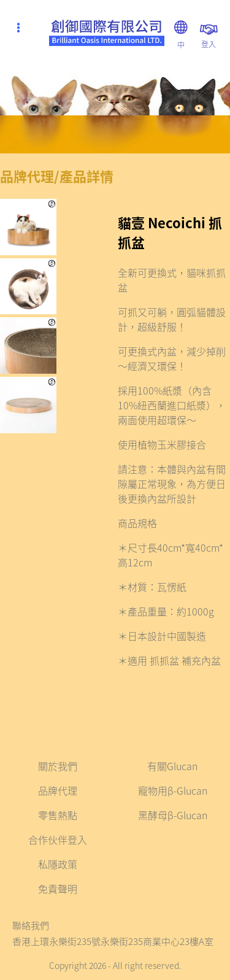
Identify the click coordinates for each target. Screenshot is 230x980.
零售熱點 (58, 815)
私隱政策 (58, 864)
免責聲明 (58, 889)
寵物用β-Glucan (173, 790)
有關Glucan (172, 766)
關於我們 (58, 766)
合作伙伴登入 (58, 839)
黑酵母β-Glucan (173, 815)
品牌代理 (58, 790)
